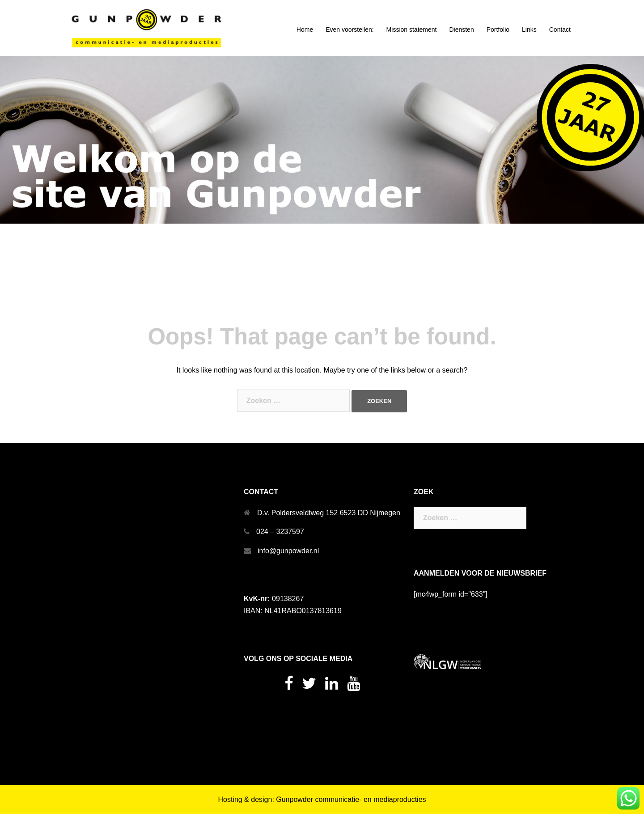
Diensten (461, 30)
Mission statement (412, 30)
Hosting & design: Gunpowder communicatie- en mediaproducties (322, 799)
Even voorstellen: (350, 30)
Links (529, 30)
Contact (560, 30)
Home (305, 30)
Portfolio (498, 30)
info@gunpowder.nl (288, 551)
